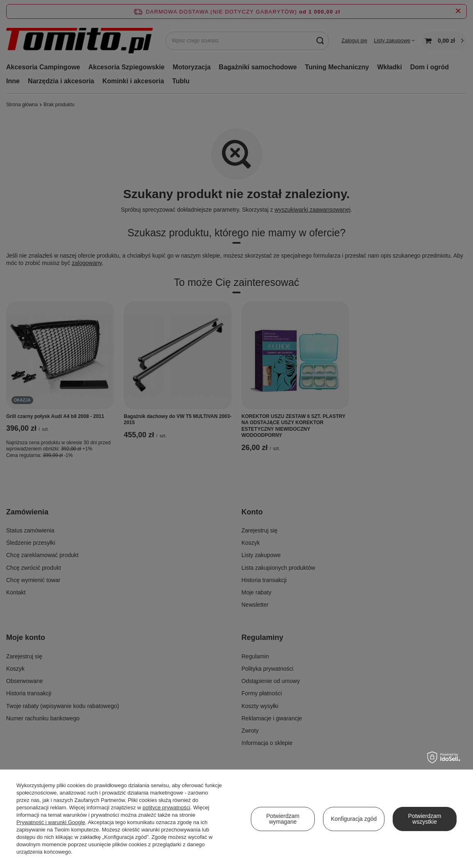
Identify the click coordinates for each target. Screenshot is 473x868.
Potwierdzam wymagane (283, 819)
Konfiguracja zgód (354, 819)
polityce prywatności (166, 807)
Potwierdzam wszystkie (425, 819)
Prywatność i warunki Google (51, 822)
